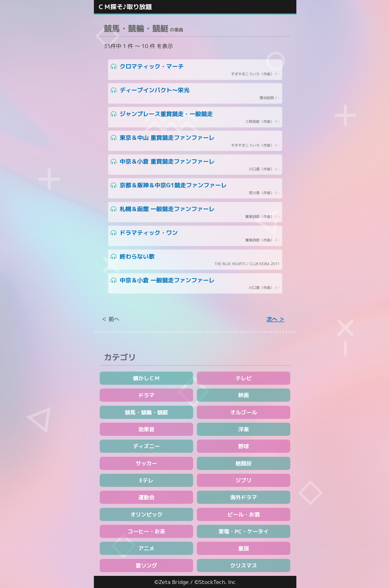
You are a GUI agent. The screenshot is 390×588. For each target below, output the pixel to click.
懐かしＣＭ (146, 378)
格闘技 (244, 463)
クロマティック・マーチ (195, 70)
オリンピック (146, 514)
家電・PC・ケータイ (243, 531)
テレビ (244, 378)
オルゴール (243, 412)
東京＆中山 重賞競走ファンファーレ (195, 141)
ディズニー (146, 446)
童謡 (243, 548)
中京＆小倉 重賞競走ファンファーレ (195, 165)
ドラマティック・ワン (195, 236)
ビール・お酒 (244, 514)
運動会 (147, 497)
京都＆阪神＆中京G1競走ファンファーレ (195, 188)
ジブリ (244, 480)
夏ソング (146, 566)
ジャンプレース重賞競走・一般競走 (195, 117)
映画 (243, 395)
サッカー (146, 463)
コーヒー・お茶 (146, 531)
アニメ (147, 548)
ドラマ (147, 395)
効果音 (147, 429)
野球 (243, 446)
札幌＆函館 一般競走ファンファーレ (195, 212)
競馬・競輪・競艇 (147, 412)
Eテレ (146, 480)
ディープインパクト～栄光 (195, 93)
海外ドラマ (243, 497)
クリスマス (243, 566)
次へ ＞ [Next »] (276, 319)
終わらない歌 (195, 260)
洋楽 (243, 429)
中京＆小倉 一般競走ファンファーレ (195, 284)
